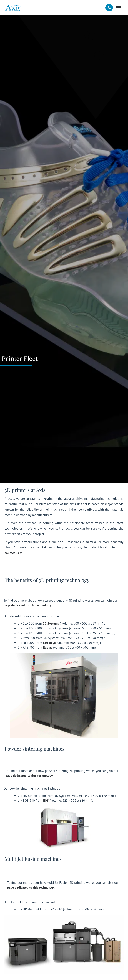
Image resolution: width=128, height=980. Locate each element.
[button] (119, 8)
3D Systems (51, 623)
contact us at (14, 553)
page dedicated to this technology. (28, 605)
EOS (46, 800)
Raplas (48, 647)
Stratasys (49, 643)
